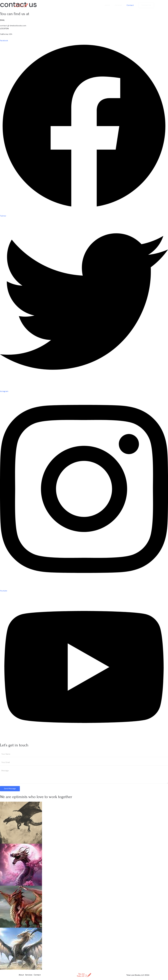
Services (120, 5)
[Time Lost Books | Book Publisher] (21, 5)
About (110, 5)
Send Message (10, 788)
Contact (131, 5)
